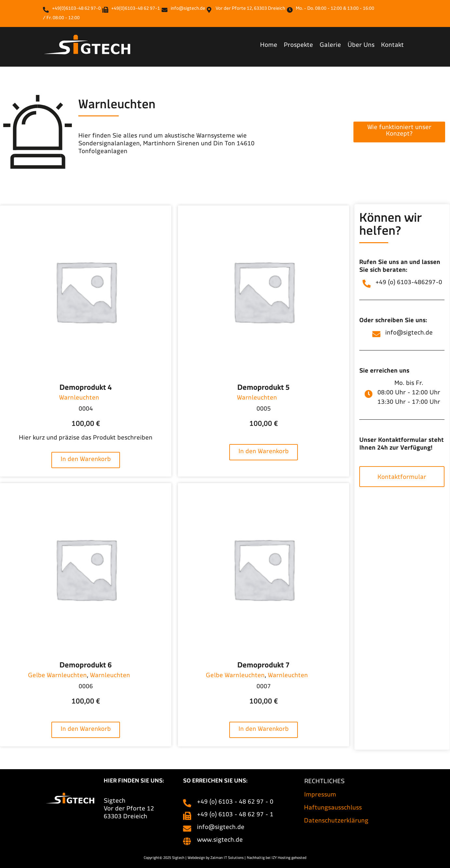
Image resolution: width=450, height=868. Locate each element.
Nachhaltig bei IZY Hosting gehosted (277, 859)
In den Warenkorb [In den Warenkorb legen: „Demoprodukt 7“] (264, 730)
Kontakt (392, 46)
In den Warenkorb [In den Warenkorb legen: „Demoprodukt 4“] (86, 460)
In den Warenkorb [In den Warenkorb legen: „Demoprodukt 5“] (264, 453)
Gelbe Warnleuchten (57, 677)
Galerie (330, 46)
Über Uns (361, 46)
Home (269, 46)
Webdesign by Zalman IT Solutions (216, 859)
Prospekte (298, 46)
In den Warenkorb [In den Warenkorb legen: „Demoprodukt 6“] (86, 730)
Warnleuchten (79, 399)
